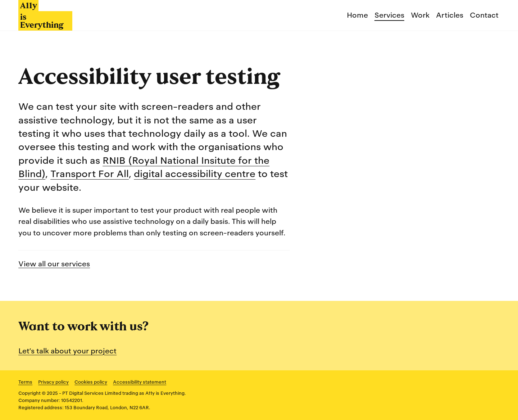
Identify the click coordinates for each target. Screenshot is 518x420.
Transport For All (90, 174)
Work (420, 15)
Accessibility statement (140, 382)
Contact (484, 15)
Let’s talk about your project (67, 351)
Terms (25, 382)
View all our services (54, 264)
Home (357, 15)
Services (389, 15)
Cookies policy (91, 382)
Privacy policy (53, 382)
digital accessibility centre (195, 174)
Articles (450, 15)
